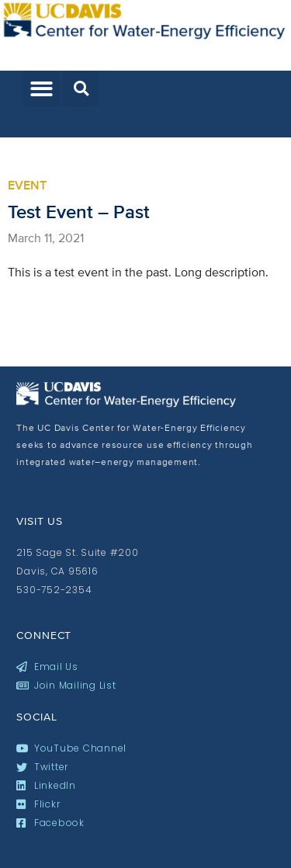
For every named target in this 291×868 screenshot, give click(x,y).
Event (27, 185)
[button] (42, 89)
